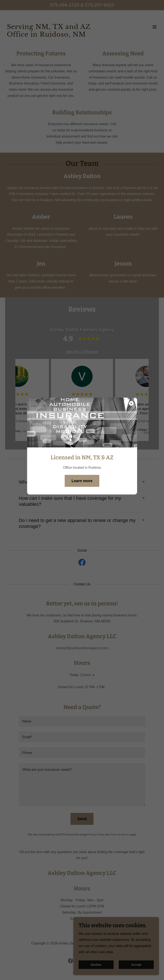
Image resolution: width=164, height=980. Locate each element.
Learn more (82, 481)
